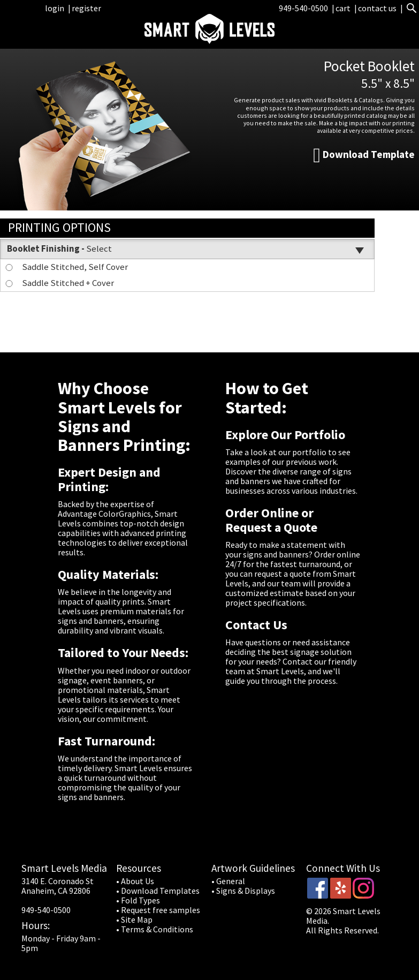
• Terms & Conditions (155, 929)
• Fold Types (138, 900)
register (86, 8)
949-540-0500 (303, 8)
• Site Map (134, 919)
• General (228, 881)
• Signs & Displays (243, 891)
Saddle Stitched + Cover (59, 283)
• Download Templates (158, 891)
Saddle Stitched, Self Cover (66, 267)
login (55, 8)
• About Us (135, 881)
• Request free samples (158, 910)
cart (344, 8)
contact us (377, 8)
